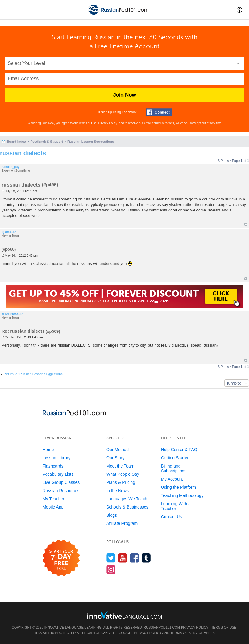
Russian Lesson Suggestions (91, 142)
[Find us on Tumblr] (146, 558)
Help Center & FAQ (179, 450)
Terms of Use (88, 123)
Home (48, 450)
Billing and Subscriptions (174, 468)
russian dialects (23, 153)
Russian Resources (61, 491)
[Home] (119, 15)
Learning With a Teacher (176, 506)
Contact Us (171, 517)
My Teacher (53, 499)
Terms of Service (187, 633)
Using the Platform (178, 487)
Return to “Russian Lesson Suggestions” (34, 374)
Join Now (124, 95)
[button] (239, 10)
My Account (172, 479)
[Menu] (10, 10)
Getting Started (175, 458)
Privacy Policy (108, 123)
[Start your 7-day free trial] (61, 558)
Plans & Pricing (121, 482)
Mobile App (53, 507)
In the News (118, 491)
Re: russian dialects (23, 331)
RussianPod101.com (162, 627)
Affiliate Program (122, 523)
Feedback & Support (47, 142)
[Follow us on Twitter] (111, 558)
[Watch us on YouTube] (123, 558)
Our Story (115, 458)
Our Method (118, 450)
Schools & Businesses (127, 507)
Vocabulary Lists (58, 474)
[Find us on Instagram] (111, 569)
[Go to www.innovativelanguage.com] (124, 615)
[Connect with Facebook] (159, 112)
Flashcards (53, 466)
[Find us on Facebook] (135, 558)
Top (246, 224)
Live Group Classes (61, 482)
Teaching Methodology (182, 495)
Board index (16, 142)
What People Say (123, 474)
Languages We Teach (127, 499)
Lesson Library (56, 458)
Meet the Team (120, 466)
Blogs (112, 515)
